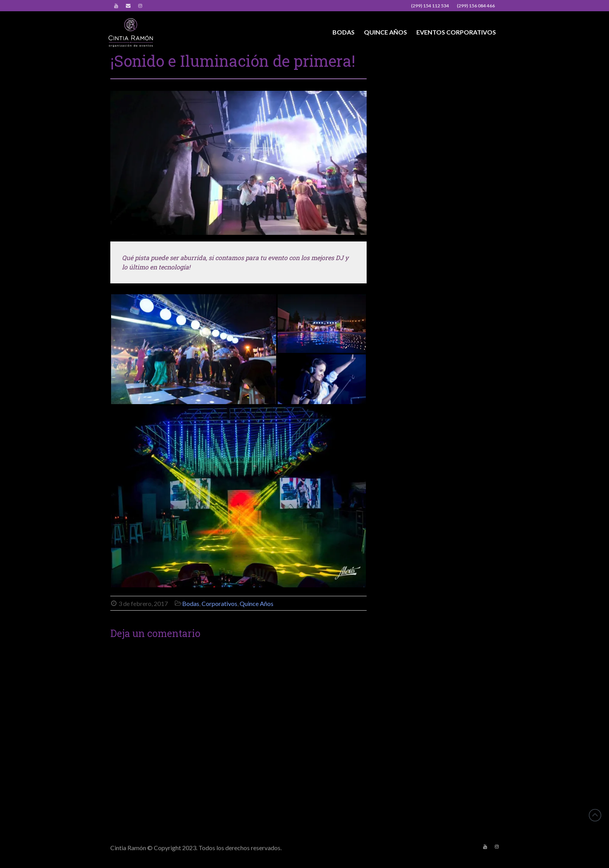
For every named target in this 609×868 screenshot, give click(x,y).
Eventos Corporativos (456, 32)
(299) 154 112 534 (430, 6)
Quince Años (385, 32)
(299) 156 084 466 (476, 6)
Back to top (595, 815)
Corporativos (219, 603)
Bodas (344, 32)
